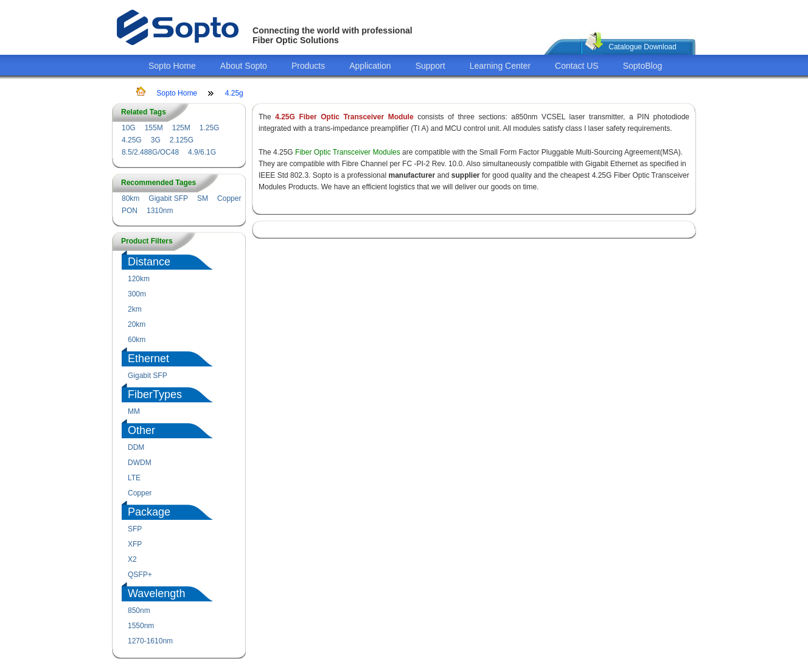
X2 (132, 559)
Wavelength (156, 593)
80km (131, 198)
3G (156, 140)
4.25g (234, 93)
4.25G (132, 140)
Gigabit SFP (168, 198)
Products (308, 66)
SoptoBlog (643, 66)
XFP (135, 544)
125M (181, 128)
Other (141, 430)
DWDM (140, 463)
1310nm (160, 211)
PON (130, 211)
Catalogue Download (642, 47)
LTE (134, 478)
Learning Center (500, 66)
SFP (135, 529)
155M (154, 128)
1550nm (141, 626)
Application (370, 66)
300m (137, 294)
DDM (136, 447)
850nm (139, 611)
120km (139, 279)
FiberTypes (155, 394)
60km (137, 340)
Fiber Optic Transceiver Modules (348, 152)
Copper (229, 198)
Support (430, 66)
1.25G (210, 128)
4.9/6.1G (202, 152)
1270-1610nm (150, 641)
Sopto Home (172, 66)
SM (203, 198)
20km (137, 324)
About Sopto (244, 66)
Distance (149, 262)
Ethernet (148, 359)
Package (149, 512)
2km (135, 309)
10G (129, 128)
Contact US (577, 66)
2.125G (182, 140)
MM (134, 411)
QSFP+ (140, 575)
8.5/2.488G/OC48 (150, 152)
